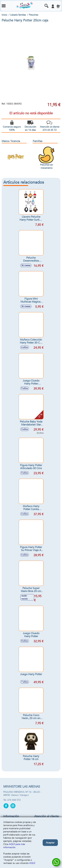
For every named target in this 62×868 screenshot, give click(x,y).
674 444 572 (14, 800)
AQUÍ (32, 863)
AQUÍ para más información (14, 846)
